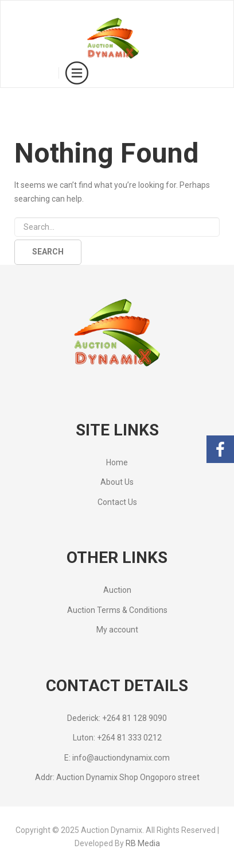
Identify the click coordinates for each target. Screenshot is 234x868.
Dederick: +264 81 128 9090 (117, 718)
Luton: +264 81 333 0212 (117, 738)
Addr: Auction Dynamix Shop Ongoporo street (117, 777)
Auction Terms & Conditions (117, 610)
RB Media (143, 843)
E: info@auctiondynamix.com (117, 758)
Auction (117, 590)
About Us (117, 482)
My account (117, 630)
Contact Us (117, 502)
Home (117, 462)
